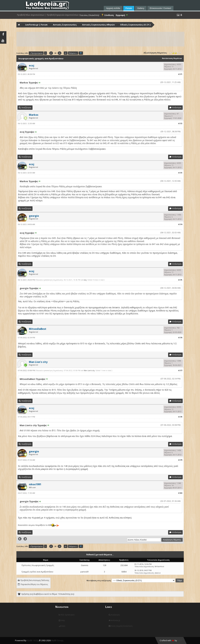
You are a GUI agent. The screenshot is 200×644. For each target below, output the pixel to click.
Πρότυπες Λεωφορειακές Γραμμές (38, 565)
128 (104, 565)
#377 (180, 370)
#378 (180, 417)
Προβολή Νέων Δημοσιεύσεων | (31, 15)
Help (62, 620)
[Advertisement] (100, 39)
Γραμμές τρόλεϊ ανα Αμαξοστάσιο (37, 572)
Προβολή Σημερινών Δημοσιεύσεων (63, 15)
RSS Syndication (67, 615)
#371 (180, 74)
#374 (180, 224)
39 (60, 53)
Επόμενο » (73, 53)
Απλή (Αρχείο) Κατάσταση (121, 626)
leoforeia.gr (114, 620)
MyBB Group (57, 640)
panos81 (85, 572)
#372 (180, 123)
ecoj (85, 280)
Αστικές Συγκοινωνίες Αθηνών (98, 25)
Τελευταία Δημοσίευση (144, 566)
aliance (158, 573)
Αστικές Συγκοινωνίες (65, 25)
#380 (180, 493)
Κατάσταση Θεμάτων (172, 58)
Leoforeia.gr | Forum (36, 25)
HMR (180, 640)
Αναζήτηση (114, 615)
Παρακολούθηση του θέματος (34, 584)
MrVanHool (159, 566)
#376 (180, 338)
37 (51, 53)
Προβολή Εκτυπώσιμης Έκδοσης (35, 580)
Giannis (85, 565)
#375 (180, 280)
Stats (62, 626)
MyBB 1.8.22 (32, 640)
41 (66, 53)
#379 (180, 460)
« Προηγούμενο (36, 53)
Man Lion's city (89, 370)
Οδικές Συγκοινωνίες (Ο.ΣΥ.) (135, 25)
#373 (180, 173)
